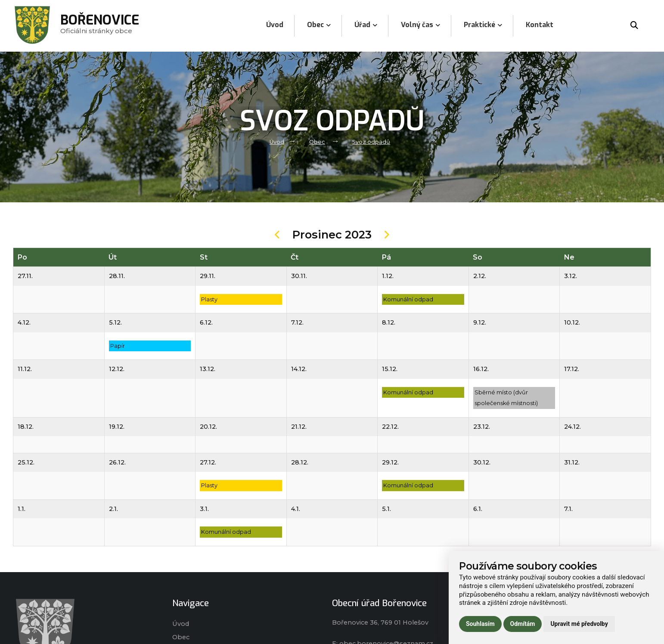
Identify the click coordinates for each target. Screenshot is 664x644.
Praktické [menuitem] (483, 25)
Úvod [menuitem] (275, 25)
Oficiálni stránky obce (100, 26)
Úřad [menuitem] (366, 25)
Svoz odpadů (371, 142)
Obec (317, 142)
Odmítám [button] (523, 624)
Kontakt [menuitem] (540, 25)
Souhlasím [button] (480, 624)
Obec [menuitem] (319, 25)
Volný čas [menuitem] (420, 25)
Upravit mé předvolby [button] (579, 624)
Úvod (277, 142)
